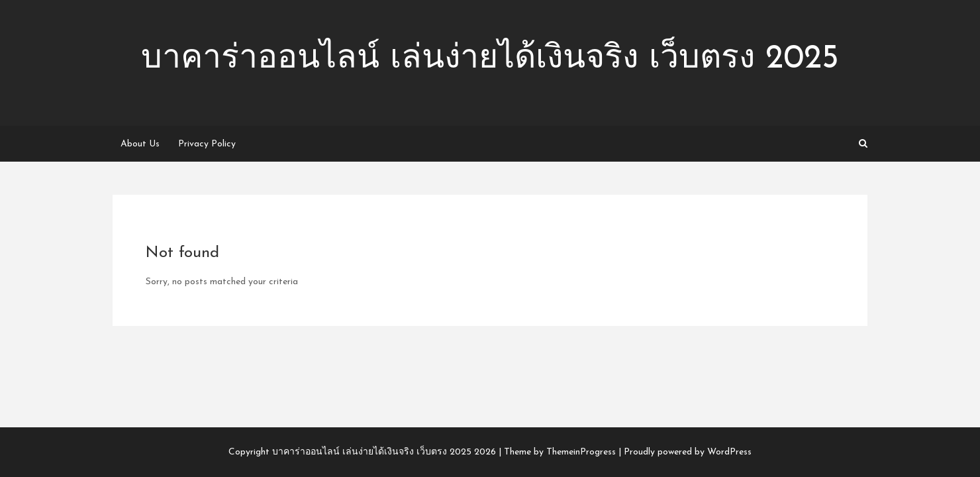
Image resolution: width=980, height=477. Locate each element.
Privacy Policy (207, 144)
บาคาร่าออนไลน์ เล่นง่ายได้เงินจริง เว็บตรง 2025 (490, 59)
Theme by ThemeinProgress (560, 452)
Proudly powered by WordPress (688, 452)
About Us (140, 144)
